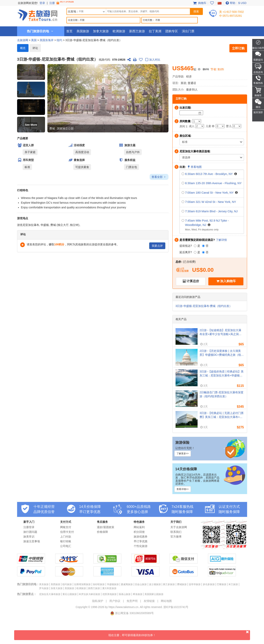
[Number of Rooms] (197, 121)
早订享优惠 (141, 541)
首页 (69, 31)
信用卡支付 (67, 532)
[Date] (200, 113)
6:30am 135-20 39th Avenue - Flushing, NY (213, 183)
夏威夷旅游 (127, 584)
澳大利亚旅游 (109, 588)
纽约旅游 (67, 584)
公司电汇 (66, 546)
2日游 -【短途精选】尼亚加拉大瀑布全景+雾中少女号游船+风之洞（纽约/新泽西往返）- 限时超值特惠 (221, 332)
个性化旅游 (141, 546)
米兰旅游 (233, 584)
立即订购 (238, 48)
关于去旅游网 (179, 527)
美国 (34, 40)
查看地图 (194, 167)
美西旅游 (55, 584)
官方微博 (176, 537)
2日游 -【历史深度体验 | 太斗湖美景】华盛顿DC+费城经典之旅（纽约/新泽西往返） (220, 353)
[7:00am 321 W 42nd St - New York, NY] (183, 202)
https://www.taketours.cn (123, 607)
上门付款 (66, 537)
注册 (62, 3)
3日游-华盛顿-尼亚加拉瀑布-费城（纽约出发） (204, 306)
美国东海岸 (47, 40)
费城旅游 (182, 584)
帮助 (230, 3)
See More (31, 125)
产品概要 (23, 138)
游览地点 (23, 218)
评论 (35, 48)
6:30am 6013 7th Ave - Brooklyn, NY (209, 174)
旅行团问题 (30, 532)
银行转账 (66, 541)
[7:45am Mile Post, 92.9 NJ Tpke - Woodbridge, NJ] (183, 220)
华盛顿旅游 (113, 584)
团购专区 (172, 31)
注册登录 (29, 527)
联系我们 (176, 532)
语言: (176, 83)
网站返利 (139, 527)
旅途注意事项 (32, 541)
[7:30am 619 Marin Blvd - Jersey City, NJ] (183, 211)
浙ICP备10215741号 (176, 607)
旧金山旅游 (141, 584)
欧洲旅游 (119, 31)
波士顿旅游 (155, 584)
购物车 (199, 3)
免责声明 (132, 601)
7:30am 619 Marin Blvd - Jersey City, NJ (211, 211)
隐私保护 (98, 601)
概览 (23, 48)
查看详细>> (183, 489)
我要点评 (157, 246)
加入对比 (152, 60)
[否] (203, 246)
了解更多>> (183, 454)
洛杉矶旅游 (99, 584)
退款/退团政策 (106, 527)
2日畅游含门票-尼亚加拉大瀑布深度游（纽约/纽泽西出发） (221, 394)
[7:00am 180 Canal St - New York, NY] (183, 193)
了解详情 (221, 240)
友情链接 (149, 601)
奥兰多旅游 (169, 584)
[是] (195, 246)
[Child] (220, 126)
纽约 (59, 40)
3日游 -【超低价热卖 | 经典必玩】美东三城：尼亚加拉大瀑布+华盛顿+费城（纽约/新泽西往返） (222, 374)
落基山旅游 (125, 594)
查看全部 (159, 177)
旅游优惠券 (141, 537)
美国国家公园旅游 (154, 594)
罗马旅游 (44, 588)
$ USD (242, 3)
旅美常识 (29, 537)
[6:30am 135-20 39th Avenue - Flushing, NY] (183, 183)
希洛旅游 (138, 594)
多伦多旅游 (209, 584)
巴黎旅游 (222, 584)
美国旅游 (83, 31)
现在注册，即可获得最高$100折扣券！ (179, 633)
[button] (31, 72)
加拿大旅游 (101, 31)
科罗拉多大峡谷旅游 (89, 594)
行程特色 (23, 190)
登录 (42, 3)
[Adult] (200, 126)
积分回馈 (139, 532)
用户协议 (115, 601)
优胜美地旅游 (109, 594)
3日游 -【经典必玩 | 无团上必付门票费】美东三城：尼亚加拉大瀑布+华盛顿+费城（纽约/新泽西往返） (222, 415)
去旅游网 (23, 40)
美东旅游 (44, 584)
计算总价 (193, 281)
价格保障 (102, 532)
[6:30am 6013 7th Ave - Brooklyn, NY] (183, 174)
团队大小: (178, 90)
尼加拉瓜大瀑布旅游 (50, 594)
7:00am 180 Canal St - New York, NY (209, 193)
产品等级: (178, 77)
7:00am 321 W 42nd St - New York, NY (211, 202)
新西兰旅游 (137, 31)
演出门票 (188, 31)
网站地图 (166, 601)
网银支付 (66, 527)
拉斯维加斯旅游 (82, 584)
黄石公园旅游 (70, 594)
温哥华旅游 (195, 584)
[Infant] (237, 126)
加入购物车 (228, 281)
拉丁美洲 (155, 31)
